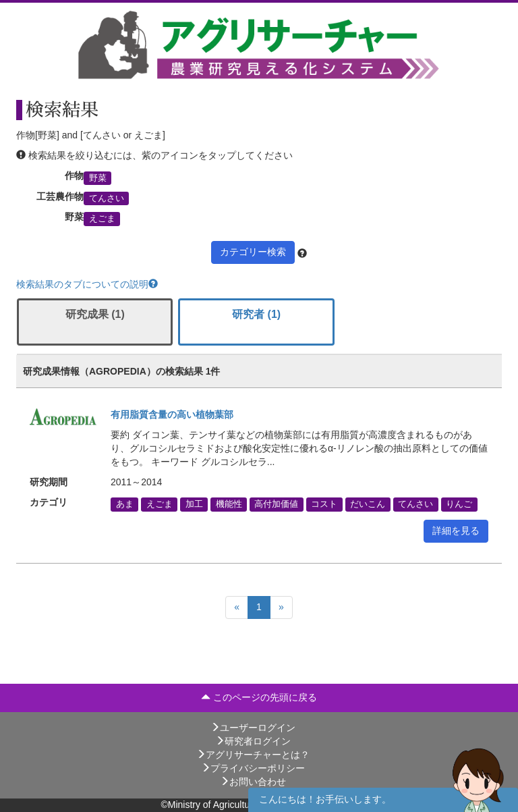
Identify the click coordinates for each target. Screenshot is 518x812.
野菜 (98, 178)
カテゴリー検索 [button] (253, 252)
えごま (102, 219)
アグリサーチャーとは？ (253, 755)
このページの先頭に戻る (259, 697)
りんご (459, 504)
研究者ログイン (253, 741)
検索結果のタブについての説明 (87, 284)
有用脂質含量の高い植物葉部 (172, 414)
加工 (194, 504)
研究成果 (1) (95, 314)
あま (125, 504)
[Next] (281, 607)
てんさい (107, 198)
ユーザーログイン (253, 728)
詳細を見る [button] (456, 531)
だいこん (368, 504)
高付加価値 (276, 504)
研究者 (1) (256, 314)
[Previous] (237, 607)
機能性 (229, 504)
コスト (324, 504)
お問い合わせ (253, 782)
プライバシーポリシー (253, 768)
